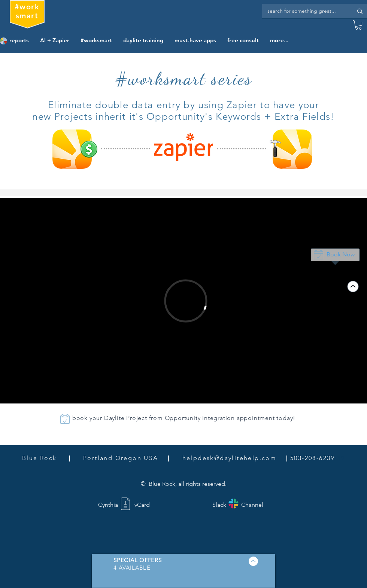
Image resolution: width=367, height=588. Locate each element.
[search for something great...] (304, 11)
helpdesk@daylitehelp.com (230, 458)
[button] (358, 25)
